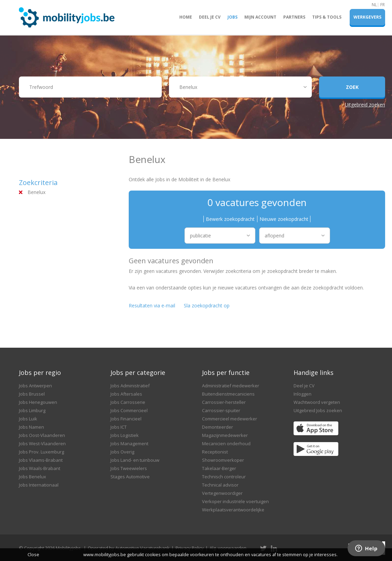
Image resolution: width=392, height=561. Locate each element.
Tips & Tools (327, 17)
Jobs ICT (119, 427)
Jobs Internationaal (39, 485)
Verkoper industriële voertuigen (235, 501)
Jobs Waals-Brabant (40, 468)
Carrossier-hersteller (224, 402)
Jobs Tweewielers (129, 468)
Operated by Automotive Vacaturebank (129, 548)
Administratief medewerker (231, 386)
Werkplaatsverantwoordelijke (233, 510)
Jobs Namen (31, 427)
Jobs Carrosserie (128, 402)
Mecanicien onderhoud (226, 443)
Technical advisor (220, 485)
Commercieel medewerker (230, 419)
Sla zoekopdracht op (207, 305)
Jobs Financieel (126, 419)
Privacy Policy (190, 548)
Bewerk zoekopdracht (230, 219)
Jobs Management (129, 443)
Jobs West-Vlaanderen (42, 443)
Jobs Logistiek (125, 435)
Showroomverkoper (223, 460)
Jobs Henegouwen (38, 402)
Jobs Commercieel (129, 410)
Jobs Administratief (130, 386)
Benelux (36, 192)
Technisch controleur (224, 477)
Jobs (232, 17)
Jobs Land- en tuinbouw (135, 460)
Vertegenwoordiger (222, 493)
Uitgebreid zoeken (365, 105)
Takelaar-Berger (219, 468)
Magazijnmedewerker (225, 435)
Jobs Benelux (33, 477)
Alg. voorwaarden (228, 548)
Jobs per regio (40, 373)
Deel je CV (210, 17)
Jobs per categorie (138, 373)
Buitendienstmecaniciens (228, 394)
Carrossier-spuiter (221, 410)
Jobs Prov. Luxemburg (41, 452)
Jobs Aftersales (126, 394)
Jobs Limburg (32, 410)
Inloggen (303, 394)
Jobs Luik (28, 419)
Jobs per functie (226, 373)
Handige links (314, 373)
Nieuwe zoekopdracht (284, 219)
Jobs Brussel (32, 394)
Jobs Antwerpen (35, 386)
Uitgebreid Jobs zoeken (318, 410)
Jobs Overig (122, 452)
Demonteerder (218, 427)
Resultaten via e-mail (152, 305)
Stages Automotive (130, 477)
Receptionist (215, 452)
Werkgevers (367, 17)
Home (186, 17)
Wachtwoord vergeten (317, 402)
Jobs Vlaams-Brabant (41, 460)
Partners (294, 17)
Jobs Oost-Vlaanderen (42, 435)
